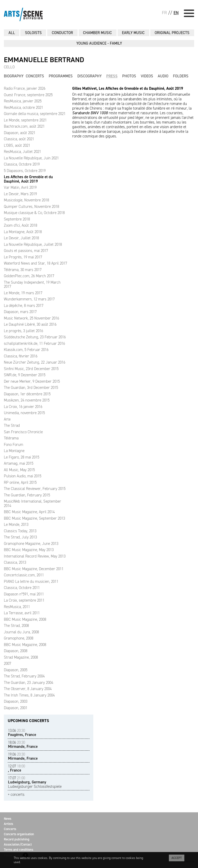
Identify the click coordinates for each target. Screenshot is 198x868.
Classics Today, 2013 (20, 531)
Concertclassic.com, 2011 (24, 575)
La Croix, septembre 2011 (24, 600)
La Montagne (14, 451)
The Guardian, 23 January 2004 (28, 683)
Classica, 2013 (15, 562)
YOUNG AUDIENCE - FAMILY (99, 43)
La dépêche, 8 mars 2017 (24, 306)
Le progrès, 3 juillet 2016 (23, 331)
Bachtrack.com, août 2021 (24, 126)
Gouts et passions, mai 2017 (26, 251)
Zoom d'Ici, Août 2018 (20, 225)
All (12, 33)
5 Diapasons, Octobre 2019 (25, 171)
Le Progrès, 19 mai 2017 (23, 257)
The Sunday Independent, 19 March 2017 (32, 285)
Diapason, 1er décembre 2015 (27, 394)
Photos (129, 76)
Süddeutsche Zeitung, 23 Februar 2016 (35, 337)
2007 (7, 664)
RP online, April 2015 (20, 482)
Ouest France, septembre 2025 (28, 95)
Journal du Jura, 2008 (21, 632)
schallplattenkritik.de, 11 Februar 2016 (34, 343)
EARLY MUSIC (133, 33)
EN (176, 13)
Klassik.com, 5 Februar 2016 (26, 350)
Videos (147, 76)
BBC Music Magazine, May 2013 (29, 550)
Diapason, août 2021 (20, 133)
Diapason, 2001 (16, 708)
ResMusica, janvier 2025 (23, 101)
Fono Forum (14, 445)
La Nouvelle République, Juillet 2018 (33, 244)
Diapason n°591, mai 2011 (24, 594)
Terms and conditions (19, 850)
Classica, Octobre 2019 (22, 164)
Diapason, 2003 (16, 701)
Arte (7, 419)
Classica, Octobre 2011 (22, 588)
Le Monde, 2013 (16, 525)
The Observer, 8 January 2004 (28, 689)
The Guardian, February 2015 (27, 495)
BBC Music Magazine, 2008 (25, 619)
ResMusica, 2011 (17, 607)
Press (112, 76)
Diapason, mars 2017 (20, 312)
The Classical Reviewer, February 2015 (35, 489)
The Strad (12, 425)
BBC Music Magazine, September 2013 (34, 518)
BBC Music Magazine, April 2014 (29, 512)
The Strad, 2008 (16, 626)
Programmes (61, 76)
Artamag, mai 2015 (19, 463)
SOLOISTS (33, 33)
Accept (177, 858)
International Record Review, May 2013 (35, 556)
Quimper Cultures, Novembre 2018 (31, 207)
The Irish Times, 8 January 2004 (29, 695)
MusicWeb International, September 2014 (32, 503)
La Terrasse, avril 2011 (22, 613)
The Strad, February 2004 (24, 676)
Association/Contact (18, 844)
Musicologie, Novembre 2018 (26, 200)
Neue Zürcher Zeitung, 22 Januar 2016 (35, 362)
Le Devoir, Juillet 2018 (21, 238)
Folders (181, 76)
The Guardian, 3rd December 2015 (31, 388)
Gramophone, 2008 (19, 638)
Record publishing (17, 839)
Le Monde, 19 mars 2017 (23, 293)
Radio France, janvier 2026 (25, 88)
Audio (163, 76)
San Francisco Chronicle (23, 432)
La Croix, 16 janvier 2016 (23, 407)
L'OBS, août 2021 (17, 145)
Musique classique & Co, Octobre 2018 (34, 213)
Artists (9, 824)
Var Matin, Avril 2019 (20, 187)
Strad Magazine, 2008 (21, 657)
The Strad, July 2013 (20, 537)
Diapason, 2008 (16, 651)
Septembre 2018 (17, 219)
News (8, 819)
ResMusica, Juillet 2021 (22, 152)
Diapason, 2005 (16, 670)
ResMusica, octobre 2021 (23, 108)
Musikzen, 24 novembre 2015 (27, 400)
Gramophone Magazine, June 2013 (31, 544)
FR (164, 13)
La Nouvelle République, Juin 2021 (31, 158)
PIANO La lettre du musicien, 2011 (31, 582)
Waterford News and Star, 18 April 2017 (35, 263)
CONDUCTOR (62, 33)
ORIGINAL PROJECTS (172, 33)
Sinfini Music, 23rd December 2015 (31, 369)
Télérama (11, 438)
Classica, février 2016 (21, 356)
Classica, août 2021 (19, 139)
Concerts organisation (19, 834)
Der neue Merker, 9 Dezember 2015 (32, 381)
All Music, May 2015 (19, 470)
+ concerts (16, 795)
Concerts (35, 76)
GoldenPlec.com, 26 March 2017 (29, 276)
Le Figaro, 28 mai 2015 (22, 457)
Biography (14, 76)
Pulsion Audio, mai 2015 (23, 476)
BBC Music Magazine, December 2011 (34, 569)
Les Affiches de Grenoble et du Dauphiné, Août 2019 (28, 179)
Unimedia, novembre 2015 (24, 413)
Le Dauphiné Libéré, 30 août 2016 (30, 324)
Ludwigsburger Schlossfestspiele (35, 782)
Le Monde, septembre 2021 (25, 120)
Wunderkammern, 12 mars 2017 (29, 299)
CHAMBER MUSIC (97, 33)
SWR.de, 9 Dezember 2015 (25, 375)
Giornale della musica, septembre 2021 (35, 114)
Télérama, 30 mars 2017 (23, 270)
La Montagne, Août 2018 (23, 232)
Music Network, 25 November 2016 (31, 318)
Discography (89, 76)
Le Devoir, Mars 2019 (20, 194)
